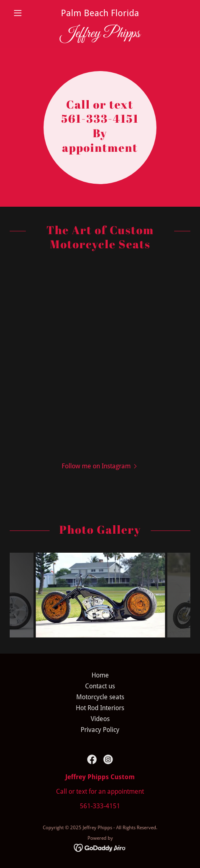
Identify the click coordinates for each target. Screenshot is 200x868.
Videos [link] (100, 719)
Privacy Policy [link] (100, 730)
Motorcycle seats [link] (100, 697)
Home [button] (100, 675)
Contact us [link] (100, 686)
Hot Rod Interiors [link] (100, 708)
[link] (100, 34)
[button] (23, 13)
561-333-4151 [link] (100, 806)
